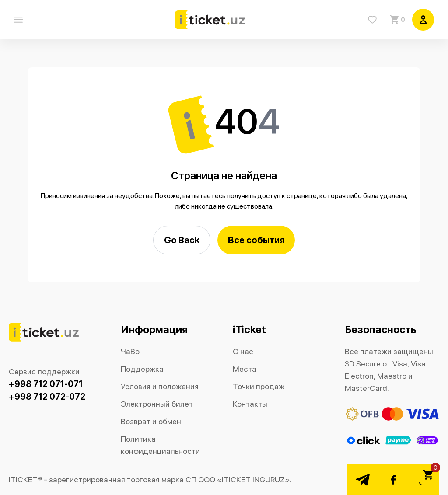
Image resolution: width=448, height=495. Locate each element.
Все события (256, 240)
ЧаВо (130, 351)
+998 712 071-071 (46, 384)
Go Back (182, 240)
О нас (243, 351)
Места (245, 369)
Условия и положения (160, 386)
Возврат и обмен (151, 421)
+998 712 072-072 (47, 397)
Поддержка (142, 369)
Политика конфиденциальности (160, 445)
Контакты (250, 404)
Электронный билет (157, 404)
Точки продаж (259, 386)
